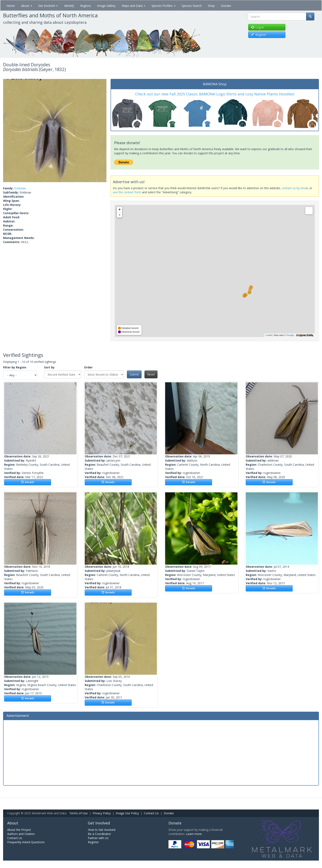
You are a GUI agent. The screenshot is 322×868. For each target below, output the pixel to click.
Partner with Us (98, 838)
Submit (134, 374)
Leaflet (269, 335)
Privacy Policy (102, 813)
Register (93, 842)
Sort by (49, 367)
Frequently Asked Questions (26, 842)
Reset (151, 374)
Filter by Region (15, 367)
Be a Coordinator (99, 834)
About (27, 6)
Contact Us (151, 813)
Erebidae (20, 188)
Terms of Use (78, 813)
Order (88, 367)
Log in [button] (257, 27)
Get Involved (48, 6)
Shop (211, 6)
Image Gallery (106, 6)
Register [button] (259, 35)
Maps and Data (134, 6)
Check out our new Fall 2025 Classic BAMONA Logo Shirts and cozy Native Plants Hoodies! (215, 94)
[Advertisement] (161, 752)
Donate (226, 6)
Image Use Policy (127, 813)
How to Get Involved (102, 830)
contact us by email (295, 188)
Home (11, 6)
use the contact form (127, 192)
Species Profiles (163, 6)
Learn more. (194, 834)
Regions (86, 6)
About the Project (19, 830)
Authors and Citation (21, 834)
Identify (69, 6)
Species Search (192, 6)
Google (290, 335)
